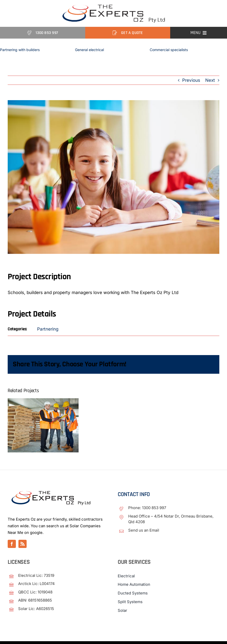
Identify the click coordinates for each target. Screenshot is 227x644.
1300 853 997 (154, 508)
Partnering (48, 329)
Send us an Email (144, 530)
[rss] (23, 544)
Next (210, 80)
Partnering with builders (20, 50)
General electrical (89, 50)
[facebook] (12, 544)
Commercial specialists (169, 50)
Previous (191, 80)
